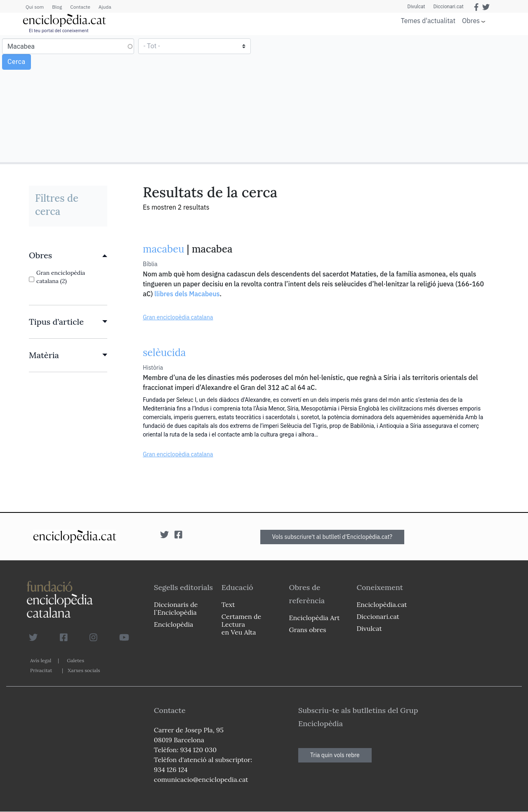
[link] (68, 255)
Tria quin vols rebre (335, 755)
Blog (57, 7)
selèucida (164, 353)
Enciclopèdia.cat (382, 604)
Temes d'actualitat (428, 21)
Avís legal (41, 660)
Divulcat (416, 7)
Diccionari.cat (448, 7)
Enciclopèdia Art (315, 618)
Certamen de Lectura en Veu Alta (241, 624)
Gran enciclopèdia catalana (178, 317)
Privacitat (41, 670)
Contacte (80, 7)
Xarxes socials (84, 670)
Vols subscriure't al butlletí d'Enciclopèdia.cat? (332, 537)
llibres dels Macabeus (187, 294)
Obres (471, 20)
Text (228, 604)
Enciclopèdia (173, 624)
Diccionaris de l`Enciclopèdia (176, 608)
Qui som (35, 7)
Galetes (75, 660)
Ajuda (105, 7)
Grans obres (308, 630)
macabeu (163, 249)
